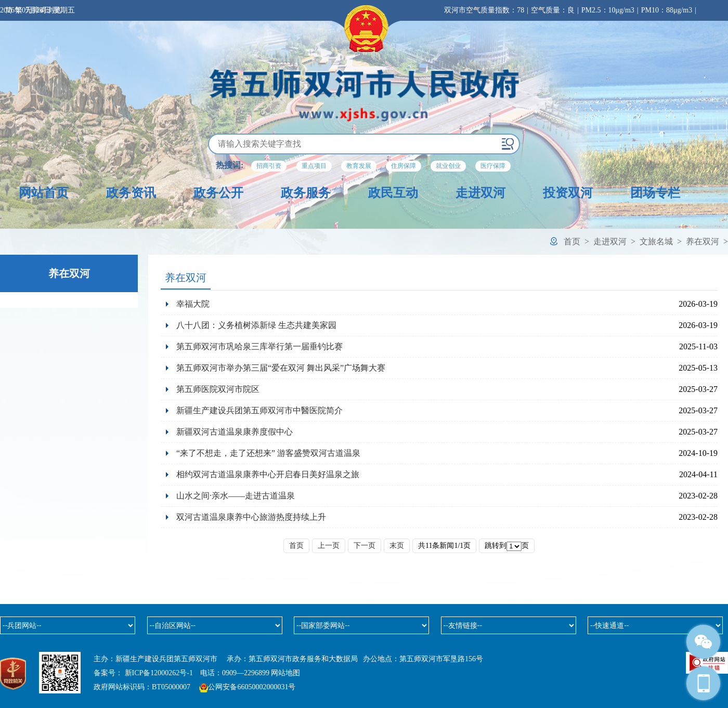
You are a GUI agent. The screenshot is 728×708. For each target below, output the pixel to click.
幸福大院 (193, 304)
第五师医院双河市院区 (218, 389)
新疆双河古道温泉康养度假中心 (235, 432)
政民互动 (393, 193)
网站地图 (285, 673)
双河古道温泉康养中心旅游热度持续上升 (251, 517)
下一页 (365, 546)
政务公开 (218, 193)
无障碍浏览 (43, 10)
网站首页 (44, 193)
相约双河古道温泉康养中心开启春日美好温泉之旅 (268, 474)
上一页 (329, 546)
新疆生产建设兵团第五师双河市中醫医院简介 (259, 410)
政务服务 (306, 193)
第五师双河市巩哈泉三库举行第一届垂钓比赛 (259, 346)
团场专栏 (655, 193)
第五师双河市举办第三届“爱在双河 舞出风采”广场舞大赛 (281, 368)
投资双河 (568, 193)
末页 (397, 546)
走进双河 (480, 193)
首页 (572, 241)
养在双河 (703, 241)
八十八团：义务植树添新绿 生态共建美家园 (256, 325)
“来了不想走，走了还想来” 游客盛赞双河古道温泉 (268, 453)
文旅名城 (656, 241)
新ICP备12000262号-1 (159, 673)
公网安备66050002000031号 (252, 687)
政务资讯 (131, 193)
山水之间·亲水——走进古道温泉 (236, 496)
